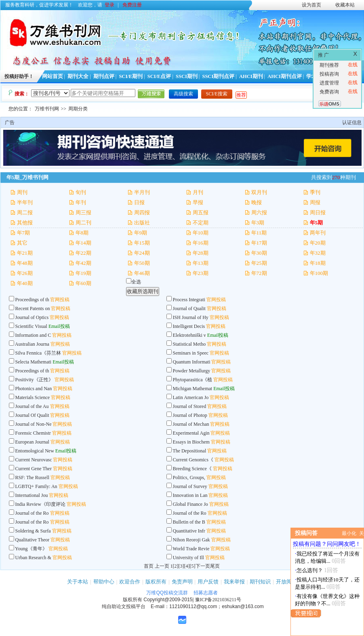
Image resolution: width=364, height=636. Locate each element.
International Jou (32, 495)
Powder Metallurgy (192, 371)
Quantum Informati (192, 362)
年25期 (259, 263)
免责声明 (182, 582)
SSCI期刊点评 (218, 76)
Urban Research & (34, 558)
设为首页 (311, 5)
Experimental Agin (191, 433)
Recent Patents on (33, 308)
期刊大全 (78, 76)
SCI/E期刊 (131, 76)
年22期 (83, 253)
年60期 (83, 283)
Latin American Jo (191, 397)
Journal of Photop (190, 415)
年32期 (318, 253)
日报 (139, 202)
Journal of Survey (190, 486)
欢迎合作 (130, 582)
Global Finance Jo (190, 504)
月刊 (198, 192)
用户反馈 (208, 582)
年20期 (318, 243)
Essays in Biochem (191, 442)
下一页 (203, 566)
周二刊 (83, 223)
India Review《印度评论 (40, 504)
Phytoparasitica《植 (193, 380)
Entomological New (35, 451)
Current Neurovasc (34, 460)
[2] (176, 566)
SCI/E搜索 (217, 94)
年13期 (201, 263)
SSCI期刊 (187, 76)
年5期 (317, 223)
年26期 (25, 273)
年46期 (142, 273)
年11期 (259, 233)
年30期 (259, 253)
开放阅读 (286, 582)
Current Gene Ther (34, 469)
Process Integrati (189, 300)
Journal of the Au (32, 406)
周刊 (22, 192)
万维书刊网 (47, 109)
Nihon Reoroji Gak (191, 540)
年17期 (259, 243)
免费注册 (132, 5)
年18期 (318, 263)
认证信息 (352, 123)
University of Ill (188, 558)
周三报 (83, 212)
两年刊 (318, 233)
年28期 (201, 253)
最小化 (349, 533)
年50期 (142, 263)
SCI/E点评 (159, 76)
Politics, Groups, (189, 478)
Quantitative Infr (189, 531)
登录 (109, 5)
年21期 (25, 253)
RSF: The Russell (33, 478)
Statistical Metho (189, 344)
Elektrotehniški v (189, 335)
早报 (198, 202)
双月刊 (259, 192)
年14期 (83, 243)
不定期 (201, 223)
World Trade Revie (191, 549)
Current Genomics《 (193, 460)
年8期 (82, 233)
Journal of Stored (190, 406)
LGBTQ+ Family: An (36, 486)
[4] (187, 566)
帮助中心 (104, 582)
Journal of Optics (32, 317)
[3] (181, 566)
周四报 (142, 212)
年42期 (83, 263)
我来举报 (234, 582)
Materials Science (33, 397)
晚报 (257, 202)
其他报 (25, 223)
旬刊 (81, 192)
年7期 (24, 233)
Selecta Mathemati (34, 362)
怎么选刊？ (310, 570)
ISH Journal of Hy (191, 317)
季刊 (315, 192)
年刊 (81, 202)
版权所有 (156, 582)
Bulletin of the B (189, 522)
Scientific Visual (31, 326)
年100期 (319, 273)
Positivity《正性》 (34, 380)
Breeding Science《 (192, 469)
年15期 (142, 243)
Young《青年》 (31, 549)
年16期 (201, 243)
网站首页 (53, 76)
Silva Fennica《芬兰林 (38, 353)
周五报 (201, 212)
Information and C (33, 335)
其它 (22, 243)
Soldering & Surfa (33, 531)
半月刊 (142, 192)
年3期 (258, 223)
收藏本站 (345, 5)
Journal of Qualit (189, 308)
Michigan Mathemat (193, 389)
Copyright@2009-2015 (168, 600)
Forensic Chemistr (33, 433)
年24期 (142, 253)
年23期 (201, 273)
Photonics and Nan (34, 389)
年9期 (141, 233)
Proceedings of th (32, 300)
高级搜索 (183, 94)
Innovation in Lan (190, 495)
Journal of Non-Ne (34, 424)
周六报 (259, 212)
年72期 (259, 273)
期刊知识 (260, 582)
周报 (315, 202)
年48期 (25, 263)
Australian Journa (32, 344)
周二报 (25, 212)
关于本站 (78, 582)
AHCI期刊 (251, 76)
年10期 (201, 233)
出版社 (142, 223)
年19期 (83, 273)
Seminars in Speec (191, 353)
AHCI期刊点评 (285, 76)
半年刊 (25, 202)
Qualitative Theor (33, 540)
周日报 (318, 212)
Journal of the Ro (32, 513)
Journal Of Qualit (32, 415)
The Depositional (190, 451)
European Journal (33, 442)
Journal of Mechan (191, 424)
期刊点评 (104, 76)
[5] (193, 566)
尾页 (215, 566)
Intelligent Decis (189, 326)
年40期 (25, 283)
